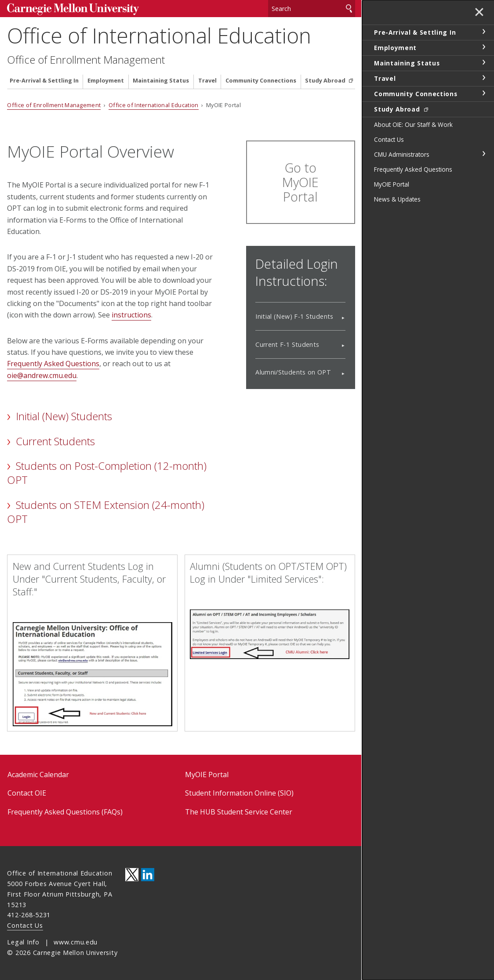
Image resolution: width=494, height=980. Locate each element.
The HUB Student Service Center (239, 812)
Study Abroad (326, 81)
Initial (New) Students (64, 416)
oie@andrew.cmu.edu (42, 375)
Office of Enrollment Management (86, 60)
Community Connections (261, 81)
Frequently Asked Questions (53, 364)
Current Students (55, 441)
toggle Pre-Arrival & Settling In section (483, 32)
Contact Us (25, 925)
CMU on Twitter (132, 875)
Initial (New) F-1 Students (294, 316)
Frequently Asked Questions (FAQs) (65, 812)
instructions (131, 315)
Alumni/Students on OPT (293, 372)
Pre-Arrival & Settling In (44, 81)
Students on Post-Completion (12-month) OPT (107, 473)
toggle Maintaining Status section (483, 62)
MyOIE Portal (207, 775)
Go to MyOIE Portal (300, 182)
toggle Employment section (483, 47)
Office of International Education (159, 35)
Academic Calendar (38, 775)
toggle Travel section (483, 78)
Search (349, 9)
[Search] (312, 9)
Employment (106, 81)
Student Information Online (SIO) (239, 793)
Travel (207, 81)
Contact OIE (27, 793)
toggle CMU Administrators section (483, 154)
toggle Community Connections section (483, 93)
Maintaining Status (161, 81)
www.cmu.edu (76, 942)
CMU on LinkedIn (148, 875)
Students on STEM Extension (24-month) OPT (105, 512)
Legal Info (23, 942)
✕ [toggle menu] (479, 13)
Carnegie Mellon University (73, 9)
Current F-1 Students (287, 344)
